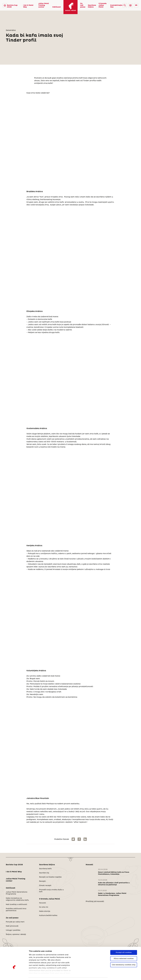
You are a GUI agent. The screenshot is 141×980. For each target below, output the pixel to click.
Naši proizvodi (12, 926)
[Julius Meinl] (5, 5)
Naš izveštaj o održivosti (16, 904)
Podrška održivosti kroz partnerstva (16, 910)
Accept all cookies (124, 939)
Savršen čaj (44, 873)
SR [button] (136, 5)
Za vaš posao (83, 5)
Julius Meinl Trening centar (44, 5)
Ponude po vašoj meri (15, 922)
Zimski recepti (45, 886)
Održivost (57, 7)
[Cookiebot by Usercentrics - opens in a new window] (14, 976)
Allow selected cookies (124, 945)
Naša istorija (45, 911)
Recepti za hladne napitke (50, 877)
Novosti (43, 903)
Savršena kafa (45, 869)
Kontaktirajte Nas (116, 6)
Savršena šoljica (92, 6)
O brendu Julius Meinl (103, 5)
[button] (125, 5)
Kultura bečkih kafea (48, 915)
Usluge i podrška (13, 930)
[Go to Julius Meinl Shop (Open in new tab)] (130, 5)
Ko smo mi (44, 907)
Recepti (42, 881)
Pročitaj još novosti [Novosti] (95, 901)
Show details (35, 976)
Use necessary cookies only (124, 951)
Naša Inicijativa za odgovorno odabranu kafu (17, 899)
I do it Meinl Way (28, 6)
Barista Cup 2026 (12, 6)
